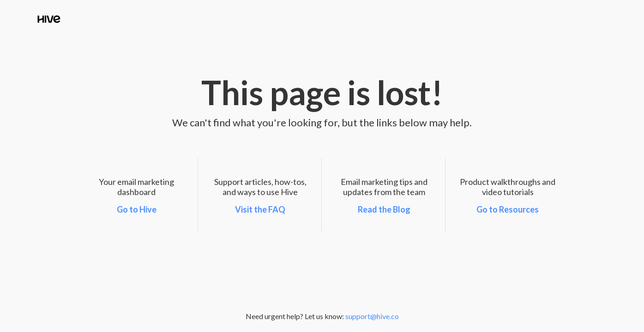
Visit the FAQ (260, 209)
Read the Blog (384, 209)
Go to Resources (508, 209)
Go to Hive (137, 209)
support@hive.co (372, 316)
